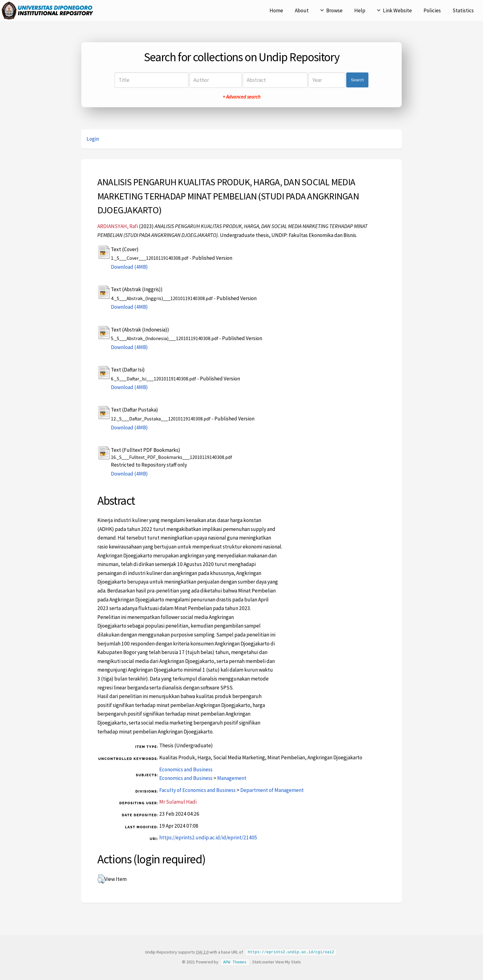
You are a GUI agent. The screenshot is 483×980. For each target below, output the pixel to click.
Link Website (397, 10)
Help (360, 10)
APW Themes (235, 962)
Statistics (463, 10)
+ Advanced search (241, 97)
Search (357, 80)
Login (93, 139)
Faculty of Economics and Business (197, 790)
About (302, 10)
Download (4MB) (129, 267)
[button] (101, 879)
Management (232, 778)
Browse (334, 10)
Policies (432, 10)
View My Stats (288, 962)
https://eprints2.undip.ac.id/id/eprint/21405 (208, 837)
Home (276, 10)
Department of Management (272, 790)
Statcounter (263, 962)
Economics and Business (186, 769)
